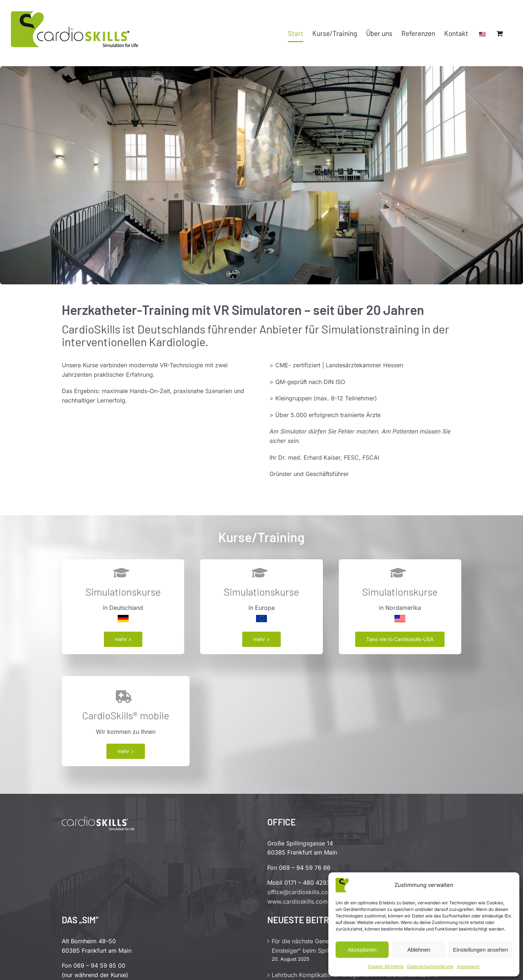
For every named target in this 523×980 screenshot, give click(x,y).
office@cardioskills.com (300, 892)
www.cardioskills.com (297, 901)
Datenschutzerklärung (430, 966)
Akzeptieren (362, 950)
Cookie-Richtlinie (386, 966)
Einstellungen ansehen (481, 950)
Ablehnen (419, 950)
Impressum (468, 966)
